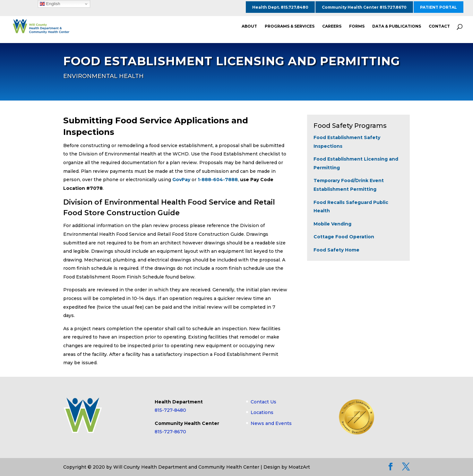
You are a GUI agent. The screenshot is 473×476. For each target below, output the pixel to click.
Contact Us (263, 402)
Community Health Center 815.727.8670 (364, 7)
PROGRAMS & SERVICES (290, 26)
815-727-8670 (170, 432)
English (50, 4)
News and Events (271, 423)
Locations (262, 412)
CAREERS (332, 26)
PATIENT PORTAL (439, 7)
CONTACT (439, 26)
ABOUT (249, 26)
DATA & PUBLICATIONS (397, 26)
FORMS (357, 26)
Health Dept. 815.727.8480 (280, 7)
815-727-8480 (170, 410)
